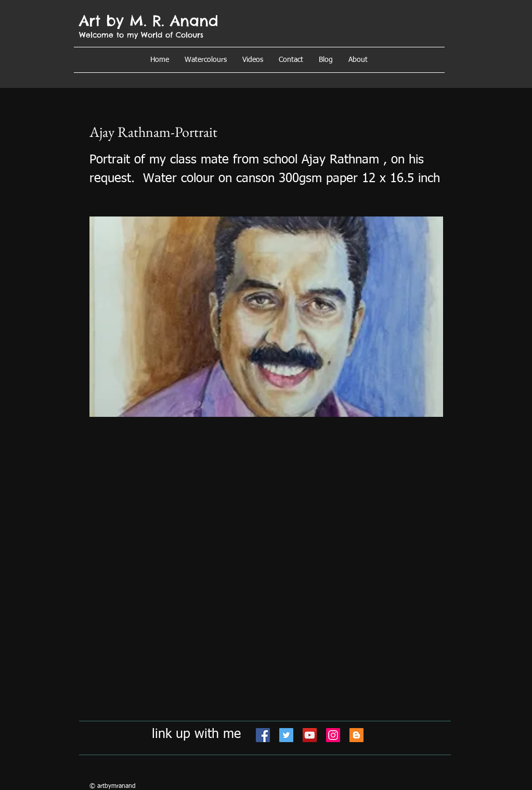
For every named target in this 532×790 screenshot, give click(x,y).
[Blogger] (356, 735)
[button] (358, 60)
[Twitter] (286, 735)
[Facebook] (263, 735)
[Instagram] (333, 735)
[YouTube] (310, 735)
